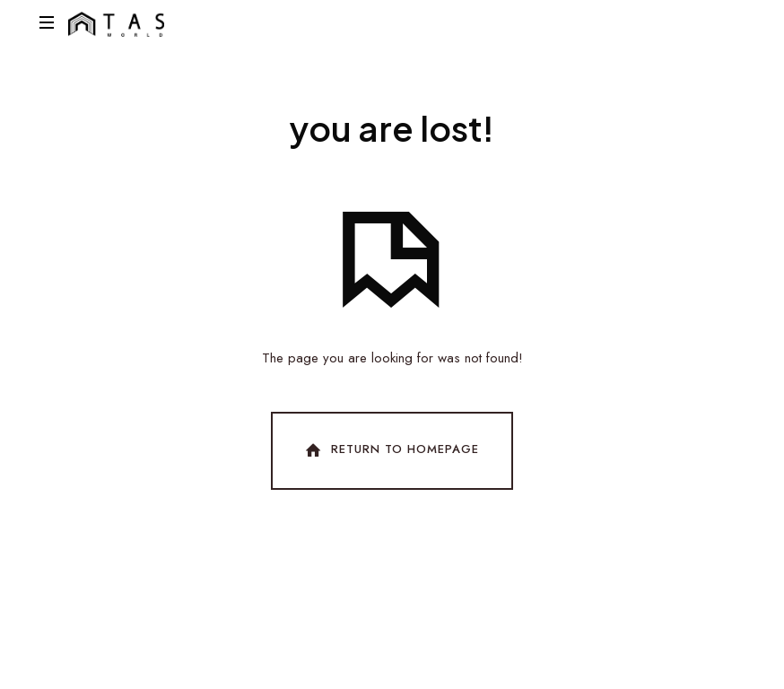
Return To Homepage (390, 450)
